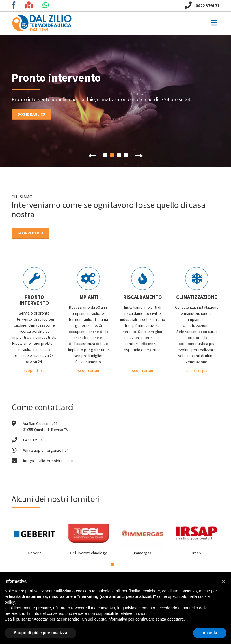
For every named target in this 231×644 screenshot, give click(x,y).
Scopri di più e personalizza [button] (40, 633)
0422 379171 (202, 5)
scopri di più (34, 370)
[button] (223, 581)
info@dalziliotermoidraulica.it (48, 461)
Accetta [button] (210, 633)
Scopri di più (30, 233)
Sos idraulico (27, 114)
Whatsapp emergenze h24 (46, 450)
